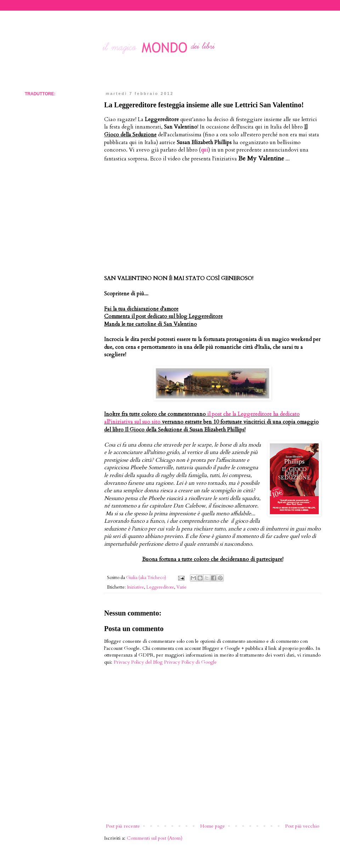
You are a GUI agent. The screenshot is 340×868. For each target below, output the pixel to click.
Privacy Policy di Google (190, 662)
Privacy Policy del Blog (138, 662)
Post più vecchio (302, 826)
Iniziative (135, 587)
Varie (182, 587)
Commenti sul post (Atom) (155, 838)
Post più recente (123, 826)
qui (205, 150)
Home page (212, 826)
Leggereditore (160, 587)
